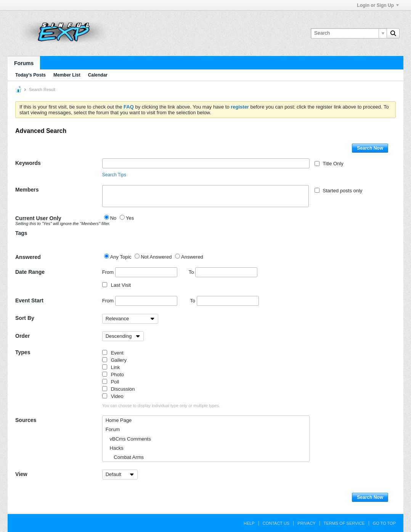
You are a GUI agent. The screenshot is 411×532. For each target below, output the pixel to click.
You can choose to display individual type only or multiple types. (161, 406)
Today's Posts (31, 75)
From (140, 272)
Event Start (29, 300)
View (21, 474)
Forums (24, 63)
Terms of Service (344, 523)
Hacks (115, 448)
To (223, 272)
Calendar (98, 75)
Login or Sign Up (378, 5)
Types (23, 352)
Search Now (370, 148)
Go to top (384, 523)
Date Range (30, 272)
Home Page (119, 420)
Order (22, 336)
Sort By (25, 318)
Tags (21, 233)
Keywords (28, 163)
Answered (28, 257)
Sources (26, 420)
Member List (67, 75)
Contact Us (276, 523)
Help (249, 523)
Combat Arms (125, 457)
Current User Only (59, 220)
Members (27, 190)
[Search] (349, 33)
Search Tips (114, 175)
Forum (113, 429)
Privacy (306, 523)
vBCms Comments (128, 439)
